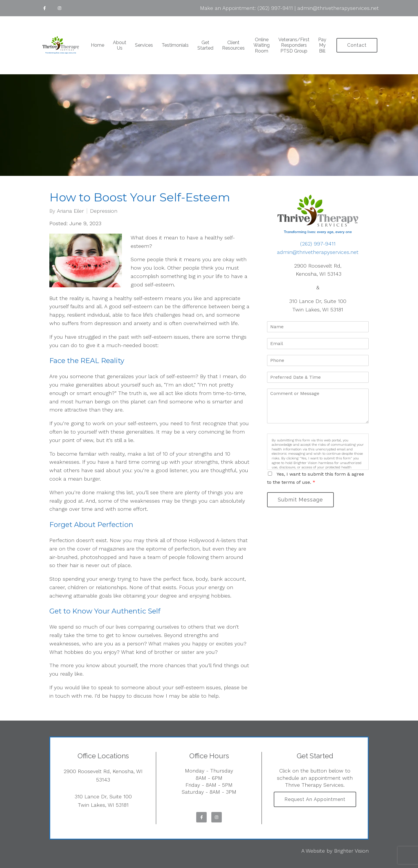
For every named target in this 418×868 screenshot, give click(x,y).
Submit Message (300, 500)
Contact (357, 45)
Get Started (205, 45)
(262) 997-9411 (275, 8)
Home (98, 45)
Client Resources (233, 45)
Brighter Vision (351, 851)
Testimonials (175, 45)
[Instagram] (60, 8)
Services (144, 45)
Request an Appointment (315, 799)
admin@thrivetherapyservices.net (338, 8)
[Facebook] (44, 8)
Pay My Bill (322, 45)
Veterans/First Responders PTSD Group (294, 45)
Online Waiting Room (262, 45)
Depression (104, 211)
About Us (120, 45)
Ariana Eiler (70, 211)
